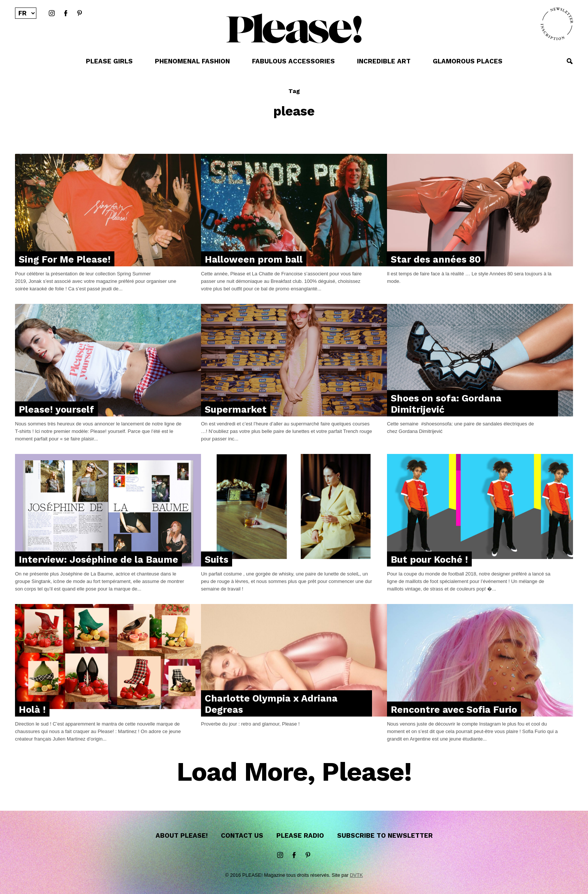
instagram (52, 14)
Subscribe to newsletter (385, 835)
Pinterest (79, 14)
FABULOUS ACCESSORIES (293, 61)
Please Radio (300, 835)
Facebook (66, 14)
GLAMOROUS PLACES (468, 61)
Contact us (242, 835)
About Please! (182, 835)
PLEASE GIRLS (109, 61)
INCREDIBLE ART (384, 61)
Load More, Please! (294, 772)
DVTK (356, 875)
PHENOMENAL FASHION (192, 61)
